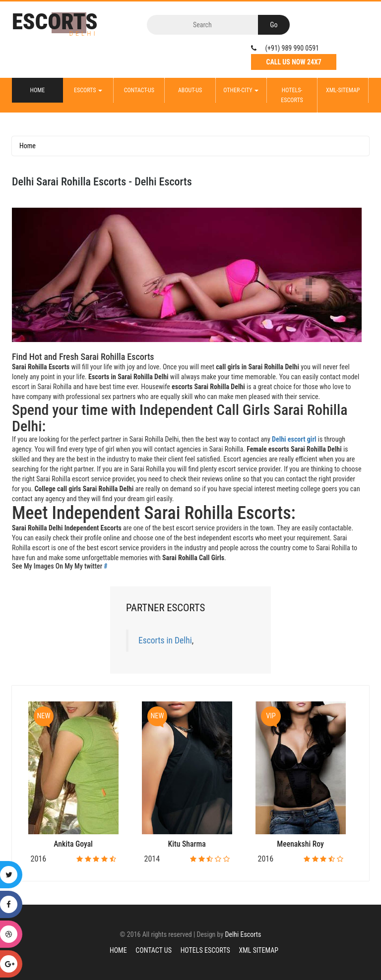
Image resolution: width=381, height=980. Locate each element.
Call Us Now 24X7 (294, 62)
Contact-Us (139, 90)
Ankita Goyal (73, 844)
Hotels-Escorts (292, 95)
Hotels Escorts (205, 950)
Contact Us (154, 950)
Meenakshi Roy (300, 844)
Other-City (241, 90)
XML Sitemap (259, 950)
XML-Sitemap (343, 90)
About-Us (190, 90)
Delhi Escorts (243, 934)
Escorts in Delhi (165, 640)
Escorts (88, 90)
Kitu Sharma (187, 844)
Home (38, 90)
